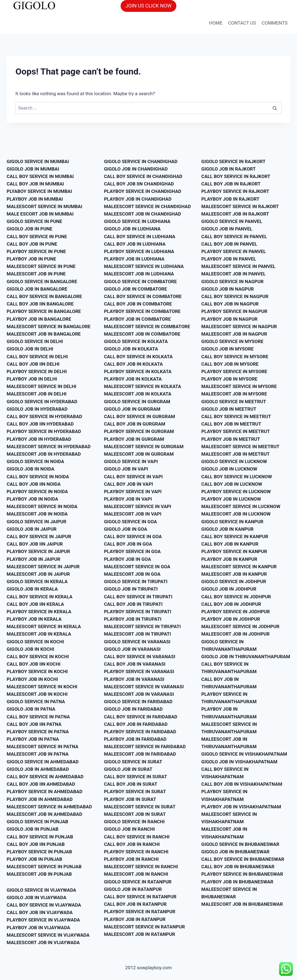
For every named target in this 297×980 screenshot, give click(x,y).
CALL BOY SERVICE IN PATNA (38, 717)
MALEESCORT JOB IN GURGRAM (139, 454)
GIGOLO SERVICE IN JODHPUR (234, 581)
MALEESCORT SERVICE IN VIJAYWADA (48, 935)
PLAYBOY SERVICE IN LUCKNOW (236, 492)
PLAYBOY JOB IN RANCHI (131, 859)
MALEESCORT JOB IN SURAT (135, 814)
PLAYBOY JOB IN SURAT (130, 799)
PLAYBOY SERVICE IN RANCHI (136, 852)
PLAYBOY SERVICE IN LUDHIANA (139, 251)
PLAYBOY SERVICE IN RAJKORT (235, 191)
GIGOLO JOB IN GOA (126, 529)
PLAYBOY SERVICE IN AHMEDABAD (45, 792)
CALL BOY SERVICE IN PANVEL (234, 237)
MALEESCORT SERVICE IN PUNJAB (44, 867)
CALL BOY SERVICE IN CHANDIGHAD (143, 176)
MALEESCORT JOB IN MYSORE (234, 394)
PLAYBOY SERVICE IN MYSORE (234, 371)
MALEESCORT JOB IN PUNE (36, 274)
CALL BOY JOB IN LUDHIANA (135, 244)
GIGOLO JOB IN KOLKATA (131, 349)
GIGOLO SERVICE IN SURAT (133, 762)
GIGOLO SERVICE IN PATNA (36, 702)
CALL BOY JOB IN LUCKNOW (232, 484)
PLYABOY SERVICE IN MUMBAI (39, 191)
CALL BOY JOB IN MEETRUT (231, 424)
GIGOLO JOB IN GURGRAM (132, 409)
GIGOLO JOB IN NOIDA (31, 469)
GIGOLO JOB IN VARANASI (132, 649)
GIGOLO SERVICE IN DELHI (35, 341)
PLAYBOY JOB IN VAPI (128, 499)
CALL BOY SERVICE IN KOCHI (38, 657)
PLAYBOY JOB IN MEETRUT (231, 439)
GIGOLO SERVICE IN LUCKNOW (234, 461)
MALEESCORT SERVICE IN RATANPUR (144, 927)
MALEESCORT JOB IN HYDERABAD (44, 454)
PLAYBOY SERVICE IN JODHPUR (235, 612)
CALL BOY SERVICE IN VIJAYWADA (44, 905)
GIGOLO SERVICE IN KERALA (37, 581)
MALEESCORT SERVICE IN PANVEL (238, 266)
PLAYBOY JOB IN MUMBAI (35, 199)
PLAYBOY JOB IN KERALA (34, 619)
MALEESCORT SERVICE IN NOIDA (42, 506)
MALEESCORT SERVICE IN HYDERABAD (49, 447)
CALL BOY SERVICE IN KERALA (40, 597)
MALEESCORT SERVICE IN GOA (137, 567)
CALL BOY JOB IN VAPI (128, 484)
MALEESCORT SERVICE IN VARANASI (144, 687)
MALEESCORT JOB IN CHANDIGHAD (143, 214)
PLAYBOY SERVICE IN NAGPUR (234, 311)
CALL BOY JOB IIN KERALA (35, 604)
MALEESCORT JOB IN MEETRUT (235, 454)
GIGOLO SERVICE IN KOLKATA (136, 341)
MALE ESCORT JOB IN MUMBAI (40, 214)
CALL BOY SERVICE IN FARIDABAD (141, 717)
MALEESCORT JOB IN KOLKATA (138, 394)
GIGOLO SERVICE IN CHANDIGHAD (141, 161)
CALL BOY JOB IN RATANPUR (135, 904)
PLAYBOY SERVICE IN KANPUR (234, 551)
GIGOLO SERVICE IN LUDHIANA (137, 221)
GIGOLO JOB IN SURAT (128, 769)
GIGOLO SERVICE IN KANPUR (232, 522)
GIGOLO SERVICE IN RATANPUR (138, 882)
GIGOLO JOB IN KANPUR (227, 529)
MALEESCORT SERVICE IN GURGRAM (144, 447)
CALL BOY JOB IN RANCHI (132, 844)
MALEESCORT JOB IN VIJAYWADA (43, 942)
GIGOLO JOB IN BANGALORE (37, 289)
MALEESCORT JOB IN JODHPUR (235, 634)
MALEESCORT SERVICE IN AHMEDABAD (49, 807)
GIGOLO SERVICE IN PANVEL (232, 221)
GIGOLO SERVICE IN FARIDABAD (138, 702)
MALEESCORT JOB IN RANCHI (136, 874)
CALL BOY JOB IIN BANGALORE (40, 304)
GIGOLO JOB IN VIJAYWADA (37, 897)
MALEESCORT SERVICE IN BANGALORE (49, 326)
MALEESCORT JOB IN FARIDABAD (140, 754)
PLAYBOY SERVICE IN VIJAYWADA (43, 920)
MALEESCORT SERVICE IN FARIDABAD (145, 747)
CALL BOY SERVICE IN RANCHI (137, 837)
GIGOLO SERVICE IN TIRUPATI (136, 581)
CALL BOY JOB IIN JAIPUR (35, 544)
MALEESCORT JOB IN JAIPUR (38, 574)
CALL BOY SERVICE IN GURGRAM (140, 416)
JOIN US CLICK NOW (148, 6)
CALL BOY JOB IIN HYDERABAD (40, 424)
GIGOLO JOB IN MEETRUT (229, 409)
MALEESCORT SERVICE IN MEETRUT (240, 447)
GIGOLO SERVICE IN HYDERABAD (42, 402)
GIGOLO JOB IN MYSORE (227, 349)
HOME (216, 23)
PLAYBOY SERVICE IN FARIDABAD (140, 732)
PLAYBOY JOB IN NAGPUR (229, 319)
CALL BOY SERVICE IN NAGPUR (235, 296)
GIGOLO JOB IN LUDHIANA (132, 229)
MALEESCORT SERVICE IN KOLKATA (143, 386)
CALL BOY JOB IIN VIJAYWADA (40, 912)
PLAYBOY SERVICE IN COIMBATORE (142, 311)
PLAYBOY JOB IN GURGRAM (134, 439)
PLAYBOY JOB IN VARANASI (134, 679)
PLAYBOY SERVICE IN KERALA (39, 612)
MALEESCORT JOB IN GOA (132, 574)
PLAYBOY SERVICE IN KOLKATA (138, 371)
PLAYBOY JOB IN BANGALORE (39, 319)
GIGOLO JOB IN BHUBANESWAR (235, 852)
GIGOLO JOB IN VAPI (126, 469)
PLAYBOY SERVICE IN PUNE (36, 251)
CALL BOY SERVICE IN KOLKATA (138, 357)
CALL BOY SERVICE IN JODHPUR (236, 597)
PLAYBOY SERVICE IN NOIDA (37, 492)
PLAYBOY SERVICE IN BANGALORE (44, 311)
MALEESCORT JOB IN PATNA (38, 754)
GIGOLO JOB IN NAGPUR (227, 289)
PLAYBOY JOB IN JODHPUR (231, 619)
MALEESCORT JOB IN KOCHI (37, 694)
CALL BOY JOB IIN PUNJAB (36, 844)
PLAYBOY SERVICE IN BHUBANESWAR (242, 874)
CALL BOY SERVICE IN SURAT (136, 777)
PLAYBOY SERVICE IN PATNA (38, 732)
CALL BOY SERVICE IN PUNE (37, 237)
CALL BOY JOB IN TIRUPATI (133, 604)
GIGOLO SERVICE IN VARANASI (137, 642)
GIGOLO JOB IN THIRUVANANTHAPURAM (246, 657)
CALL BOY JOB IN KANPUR (230, 544)
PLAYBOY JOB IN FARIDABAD (135, 739)
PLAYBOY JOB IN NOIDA (32, 499)
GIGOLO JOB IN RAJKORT (228, 169)
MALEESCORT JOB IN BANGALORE (44, 334)
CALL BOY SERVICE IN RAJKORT (236, 176)
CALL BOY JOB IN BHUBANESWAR (238, 867)
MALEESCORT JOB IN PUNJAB (39, 874)
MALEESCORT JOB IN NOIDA (37, 514)
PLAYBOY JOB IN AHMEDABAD (40, 799)
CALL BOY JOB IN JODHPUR (231, 604)
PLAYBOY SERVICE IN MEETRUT (235, 431)
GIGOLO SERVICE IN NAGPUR (232, 281)
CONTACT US (242, 23)
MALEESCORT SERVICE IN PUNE (41, 266)
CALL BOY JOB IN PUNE (32, 244)
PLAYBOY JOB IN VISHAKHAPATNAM (241, 807)
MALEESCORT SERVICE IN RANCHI (141, 867)
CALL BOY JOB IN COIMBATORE (138, 304)
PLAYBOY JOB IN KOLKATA (133, 379)
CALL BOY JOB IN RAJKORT (231, 184)
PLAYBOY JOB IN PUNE (31, 259)
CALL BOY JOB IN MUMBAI (35, 184)
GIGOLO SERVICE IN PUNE (34, 221)
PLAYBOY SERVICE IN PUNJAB (39, 852)
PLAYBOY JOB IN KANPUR (229, 559)
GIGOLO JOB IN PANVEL (227, 229)
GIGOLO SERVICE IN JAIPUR (36, 522)
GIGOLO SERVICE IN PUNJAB (37, 822)
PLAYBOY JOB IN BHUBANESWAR (237, 882)
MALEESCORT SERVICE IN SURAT (140, 807)
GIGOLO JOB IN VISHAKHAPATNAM (239, 762)
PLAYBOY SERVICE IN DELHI (37, 371)
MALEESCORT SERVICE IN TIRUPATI (142, 626)
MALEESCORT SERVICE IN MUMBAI (44, 206)
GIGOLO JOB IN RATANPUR (133, 889)
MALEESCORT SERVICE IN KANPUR (239, 567)
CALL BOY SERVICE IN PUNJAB (40, 837)
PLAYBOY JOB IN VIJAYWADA (38, 928)
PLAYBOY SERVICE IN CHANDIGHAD (143, 191)
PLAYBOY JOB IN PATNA (33, 739)
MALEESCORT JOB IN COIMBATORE (142, 334)
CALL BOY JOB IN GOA (128, 544)
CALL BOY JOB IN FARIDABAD (136, 724)
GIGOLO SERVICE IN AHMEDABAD (43, 762)
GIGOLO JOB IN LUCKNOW (229, 469)
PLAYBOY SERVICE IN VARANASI (139, 671)
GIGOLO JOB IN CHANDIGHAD (136, 169)
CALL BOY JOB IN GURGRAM (135, 424)
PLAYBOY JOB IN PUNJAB (34, 859)
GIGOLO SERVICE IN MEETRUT (234, 402)
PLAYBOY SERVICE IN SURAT (135, 792)
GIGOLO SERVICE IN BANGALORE (42, 281)
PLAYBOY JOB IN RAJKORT (230, 199)
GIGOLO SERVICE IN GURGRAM (137, 402)
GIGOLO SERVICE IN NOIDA (35, 461)
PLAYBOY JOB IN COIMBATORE (137, 319)
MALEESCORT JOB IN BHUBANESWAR (242, 904)
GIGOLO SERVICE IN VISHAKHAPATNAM (244, 754)
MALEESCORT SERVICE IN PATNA (43, 747)
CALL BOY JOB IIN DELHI (33, 364)
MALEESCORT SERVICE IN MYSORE (239, 386)
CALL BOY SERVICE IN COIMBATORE (143, 296)
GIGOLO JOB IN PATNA (31, 709)
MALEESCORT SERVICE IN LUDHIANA (144, 266)
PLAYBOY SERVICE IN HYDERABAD (44, 431)
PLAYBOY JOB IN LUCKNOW (231, 499)
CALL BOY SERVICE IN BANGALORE (44, 296)
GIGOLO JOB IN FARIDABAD (133, 709)
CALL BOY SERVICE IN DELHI (37, 357)
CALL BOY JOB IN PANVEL (229, 244)
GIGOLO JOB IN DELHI (30, 349)
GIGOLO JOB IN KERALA (32, 589)
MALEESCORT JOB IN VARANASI (139, 694)
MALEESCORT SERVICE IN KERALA (44, 626)
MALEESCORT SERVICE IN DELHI (42, 386)
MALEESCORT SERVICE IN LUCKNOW (241, 506)
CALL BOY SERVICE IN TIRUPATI (138, 597)
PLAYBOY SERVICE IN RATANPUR (140, 912)
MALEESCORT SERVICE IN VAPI (138, 506)
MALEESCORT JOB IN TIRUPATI (138, 634)
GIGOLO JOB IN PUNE (30, 229)
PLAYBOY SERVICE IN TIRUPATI (138, 612)
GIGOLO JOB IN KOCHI (30, 649)
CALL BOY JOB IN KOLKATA (133, 364)
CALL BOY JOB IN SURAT (131, 784)
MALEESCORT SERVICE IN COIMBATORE (147, 326)
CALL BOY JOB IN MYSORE (230, 364)
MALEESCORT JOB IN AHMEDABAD (44, 814)
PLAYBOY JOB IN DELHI (32, 379)
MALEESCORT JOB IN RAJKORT (235, 214)
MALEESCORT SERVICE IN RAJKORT (240, 206)
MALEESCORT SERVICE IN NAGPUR (239, 326)
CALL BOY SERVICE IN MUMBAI (40, 176)
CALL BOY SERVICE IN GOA (133, 537)
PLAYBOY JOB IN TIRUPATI (133, 619)
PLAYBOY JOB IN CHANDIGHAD (138, 199)
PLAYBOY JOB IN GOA (128, 559)
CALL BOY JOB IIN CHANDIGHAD (139, 184)
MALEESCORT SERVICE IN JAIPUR (43, 567)
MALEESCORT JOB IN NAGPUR (234, 334)
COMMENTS (275, 23)
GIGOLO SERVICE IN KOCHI (35, 642)
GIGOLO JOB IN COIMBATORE (136, 289)
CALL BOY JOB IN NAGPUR (230, 304)
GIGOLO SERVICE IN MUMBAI (38, 161)
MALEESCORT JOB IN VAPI (133, 514)
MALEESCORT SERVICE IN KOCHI (42, 687)
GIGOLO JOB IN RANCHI (129, 829)
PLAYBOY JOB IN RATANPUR (135, 919)
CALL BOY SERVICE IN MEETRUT (236, 416)
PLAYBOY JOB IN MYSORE (229, 379)
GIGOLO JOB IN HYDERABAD (37, 409)
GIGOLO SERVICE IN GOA (131, 522)
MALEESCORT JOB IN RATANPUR (140, 934)
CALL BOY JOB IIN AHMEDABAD (41, 784)
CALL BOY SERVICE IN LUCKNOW (237, 477)
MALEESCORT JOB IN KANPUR (234, 574)
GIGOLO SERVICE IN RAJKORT (233, 161)
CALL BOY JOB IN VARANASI (135, 664)
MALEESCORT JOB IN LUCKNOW (236, 514)
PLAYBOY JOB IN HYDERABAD (39, 439)
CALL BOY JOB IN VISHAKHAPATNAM (242, 784)
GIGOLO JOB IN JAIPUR (32, 529)
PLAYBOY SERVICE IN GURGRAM (139, 431)
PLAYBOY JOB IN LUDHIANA (134, 259)
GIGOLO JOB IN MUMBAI (33, 169)
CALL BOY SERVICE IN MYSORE (235, 357)
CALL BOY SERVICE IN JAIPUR (39, 537)
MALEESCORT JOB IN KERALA (39, 634)
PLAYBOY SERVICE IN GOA (132, 551)
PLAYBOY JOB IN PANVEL (229, 259)
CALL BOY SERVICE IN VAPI (133, 477)
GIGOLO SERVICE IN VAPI (131, 461)
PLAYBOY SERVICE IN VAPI (133, 492)
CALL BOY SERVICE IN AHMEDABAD (45, 777)
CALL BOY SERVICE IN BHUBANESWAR (243, 859)
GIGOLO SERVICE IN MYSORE (232, 341)
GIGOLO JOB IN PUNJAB (33, 829)
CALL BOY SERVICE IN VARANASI (140, 657)
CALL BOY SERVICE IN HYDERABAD (44, 416)
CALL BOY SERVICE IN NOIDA (38, 477)
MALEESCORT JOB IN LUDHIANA (139, 274)
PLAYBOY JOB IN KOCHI (32, 679)
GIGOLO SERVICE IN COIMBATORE (140, 281)
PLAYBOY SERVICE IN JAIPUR (38, 551)
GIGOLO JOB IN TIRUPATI (131, 589)
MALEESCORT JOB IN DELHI (37, 394)
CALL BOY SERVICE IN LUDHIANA (140, 237)
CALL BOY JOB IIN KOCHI (34, 664)
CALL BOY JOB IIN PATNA (34, 724)
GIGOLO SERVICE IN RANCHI (134, 822)
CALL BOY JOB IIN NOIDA (34, 484)
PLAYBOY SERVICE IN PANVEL (234, 251)
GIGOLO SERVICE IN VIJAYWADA (41, 890)
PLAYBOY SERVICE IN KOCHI (37, 671)
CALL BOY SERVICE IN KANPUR (235, 537)
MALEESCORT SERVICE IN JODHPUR (240, 626)
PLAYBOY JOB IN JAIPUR (33, 559)
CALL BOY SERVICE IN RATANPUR (140, 897)
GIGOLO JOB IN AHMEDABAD (38, 769)
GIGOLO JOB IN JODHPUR (229, 589)
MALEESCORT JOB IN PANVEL (233, 274)
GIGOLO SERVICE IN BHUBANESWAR (240, 844)
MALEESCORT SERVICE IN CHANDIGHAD (148, 206)
